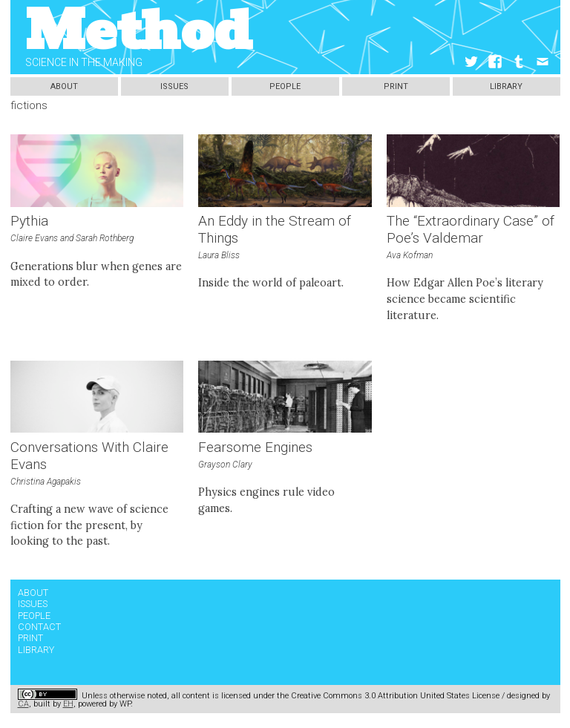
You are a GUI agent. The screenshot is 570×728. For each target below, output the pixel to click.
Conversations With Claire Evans (89, 456)
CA (23, 704)
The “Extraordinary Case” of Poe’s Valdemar (471, 230)
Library (506, 86)
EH (68, 704)
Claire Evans (34, 238)
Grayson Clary (225, 465)
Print (396, 86)
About (64, 86)
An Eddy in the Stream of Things (275, 230)
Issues (174, 86)
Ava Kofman (410, 255)
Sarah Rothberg (105, 238)
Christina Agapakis (46, 482)
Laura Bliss (219, 255)
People (285, 86)
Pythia (29, 221)
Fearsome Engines (255, 447)
